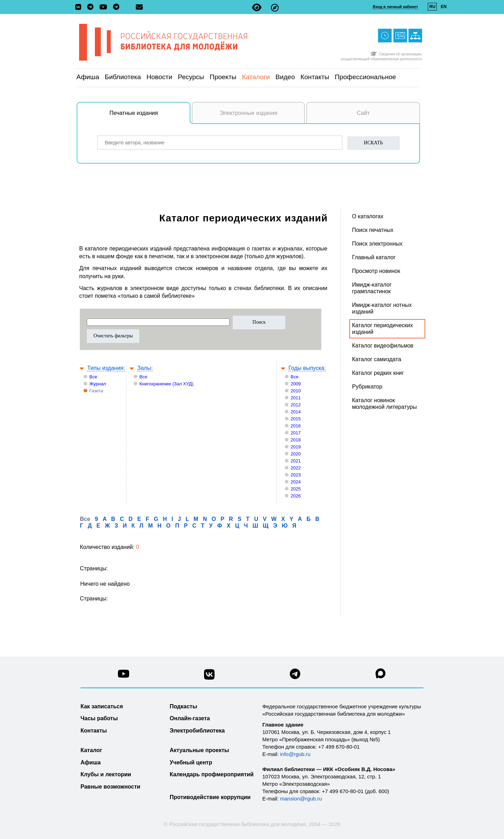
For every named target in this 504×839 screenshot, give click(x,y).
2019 (296, 447)
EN (444, 7)
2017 (296, 433)
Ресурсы (191, 77)
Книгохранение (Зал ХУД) (166, 384)
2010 (296, 391)
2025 (296, 489)
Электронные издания (249, 113)
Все (93, 377)
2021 (296, 461)
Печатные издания (150, 117)
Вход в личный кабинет (395, 7)
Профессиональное (366, 77)
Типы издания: (106, 368)
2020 (296, 454)
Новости (160, 77)
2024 (296, 482)
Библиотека (123, 77)
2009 (296, 384)
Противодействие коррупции (210, 797)
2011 (296, 398)
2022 (296, 468)
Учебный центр (191, 762)
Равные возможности (110, 787)
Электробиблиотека (197, 731)
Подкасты (184, 706)
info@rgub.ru (295, 754)
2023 (296, 475)
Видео (285, 77)
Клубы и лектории (106, 774)
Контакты (315, 77)
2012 (296, 405)
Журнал (97, 384)
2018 (296, 440)
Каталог (91, 750)
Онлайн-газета (190, 718)
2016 (296, 426)
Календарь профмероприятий (212, 774)
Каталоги (256, 77)
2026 (296, 496)
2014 (296, 412)
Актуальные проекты (199, 750)
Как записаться (102, 706)
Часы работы (99, 718)
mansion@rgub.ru (301, 799)
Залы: (145, 368)
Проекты (223, 77)
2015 (296, 419)
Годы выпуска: (307, 368)
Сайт (363, 113)
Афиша (88, 77)
